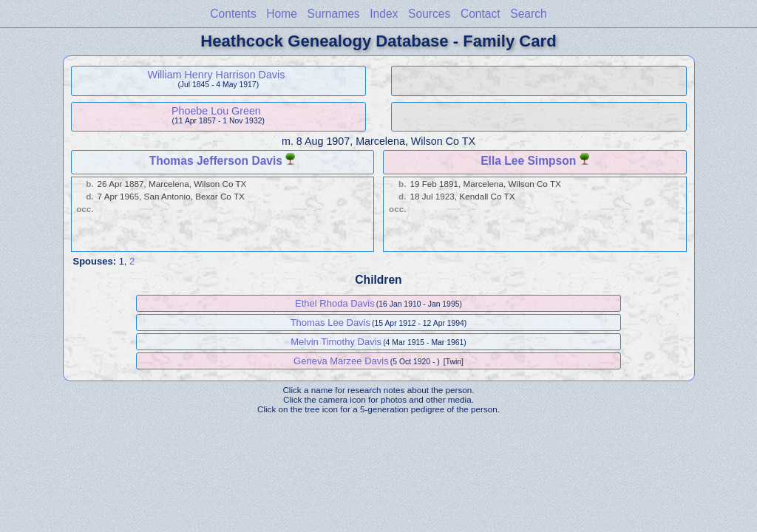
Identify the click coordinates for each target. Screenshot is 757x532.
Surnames (334, 14)
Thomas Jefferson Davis (216, 161)
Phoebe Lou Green (216, 111)
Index (384, 14)
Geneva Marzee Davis (341, 361)
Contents (233, 14)
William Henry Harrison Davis (216, 75)
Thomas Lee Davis (330, 323)
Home (282, 14)
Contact (481, 14)
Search (528, 14)
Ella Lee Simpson (528, 161)
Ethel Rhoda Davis (335, 303)
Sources (429, 14)
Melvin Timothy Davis (336, 342)
